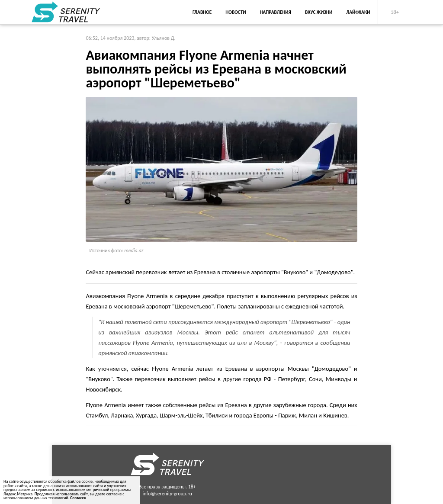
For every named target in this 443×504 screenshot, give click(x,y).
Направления (275, 12)
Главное (202, 12)
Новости (236, 12)
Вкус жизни (319, 12)
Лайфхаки (358, 12)
